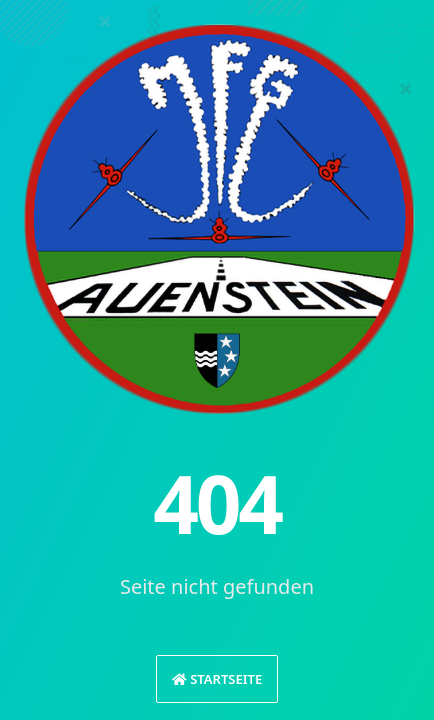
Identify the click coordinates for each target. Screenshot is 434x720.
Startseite (217, 679)
